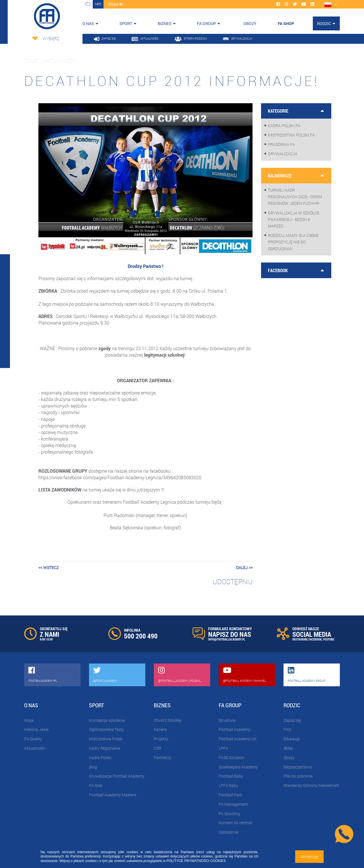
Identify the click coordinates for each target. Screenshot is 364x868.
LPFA (223, 748)
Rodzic (324, 23)
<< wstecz (48, 568)
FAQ (287, 729)
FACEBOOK (315, 639)
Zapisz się (292, 720)
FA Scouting (229, 814)
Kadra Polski (100, 758)
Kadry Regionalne (105, 748)
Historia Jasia (36, 729)
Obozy (289, 758)
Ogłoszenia (228, 832)
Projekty (161, 739)
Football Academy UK (238, 739)
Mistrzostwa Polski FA (291, 135)
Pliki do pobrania (298, 776)
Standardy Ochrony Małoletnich (311, 785)
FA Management (233, 804)
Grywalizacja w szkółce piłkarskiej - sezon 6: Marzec (294, 219)
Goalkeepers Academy (238, 767)
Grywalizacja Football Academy (117, 776)
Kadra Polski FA (284, 126)
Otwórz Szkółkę (167, 720)
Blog (93, 767)
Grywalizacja (283, 154)
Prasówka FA (281, 144)
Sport (126, 23)
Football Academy (235, 729)
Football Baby (231, 776)
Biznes (165, 23)
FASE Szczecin (231, 758)
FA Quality (33, 739)
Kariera (160, 729)
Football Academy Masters (113, 795)
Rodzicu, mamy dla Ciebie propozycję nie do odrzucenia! (293, 242)
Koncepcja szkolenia (107, 720)
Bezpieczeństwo (298, 767)
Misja (29, 720)
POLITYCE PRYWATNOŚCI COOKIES (196, 861)
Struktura (227, 720)
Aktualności (35, 748)
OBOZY (250, 23)
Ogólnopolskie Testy (106, 729)
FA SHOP (286, 23)
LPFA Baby (228, 785)
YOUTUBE (328, 639)
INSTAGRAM (300, 639)
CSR (158, 748)
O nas (88, 23)
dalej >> (244, 568)
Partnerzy (163, 758)
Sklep (288, 748)
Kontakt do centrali (235, 823)
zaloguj (115, 4)
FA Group (206, 23)
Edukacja (292, 739)
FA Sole (96, 785)
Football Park (230, 795)
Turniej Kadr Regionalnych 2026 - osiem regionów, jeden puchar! (295, 197)
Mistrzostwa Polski (106, 739)
